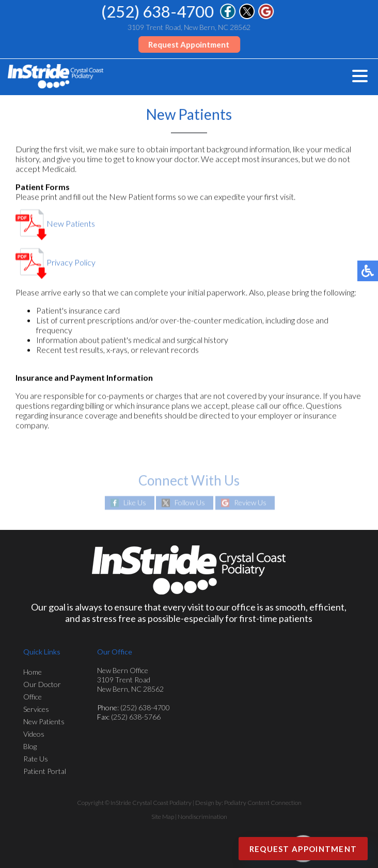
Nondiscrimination (202, 817)
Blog (30, 746)
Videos (34, 734)
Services (36, 709)
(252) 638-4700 (158, 11)
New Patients (55, 224)
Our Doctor (42, 684)
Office (33, 697)
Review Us (250, 503)
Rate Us (36, 759)
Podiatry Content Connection (263, 803)
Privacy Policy (56, 262)
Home (33, 672)
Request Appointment (189, 44)
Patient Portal (45, 771)
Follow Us (190, 503)
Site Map (163, 817)
